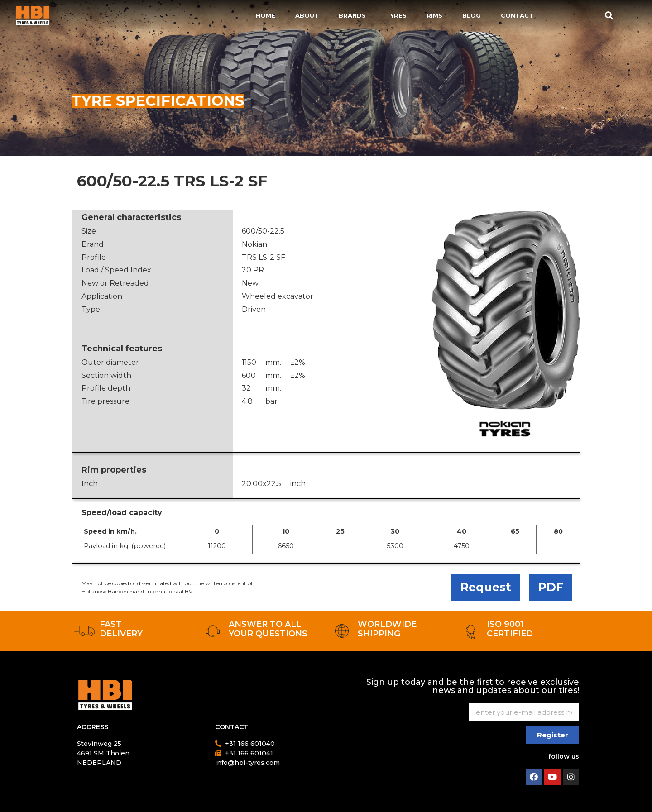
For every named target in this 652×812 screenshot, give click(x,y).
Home (266, 15)
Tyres (396, 15)
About (307, 15)
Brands (352, 15)
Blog (472, 15)
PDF (551, 587)
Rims (434, 15)
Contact (517, 15)
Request (486, 587)
